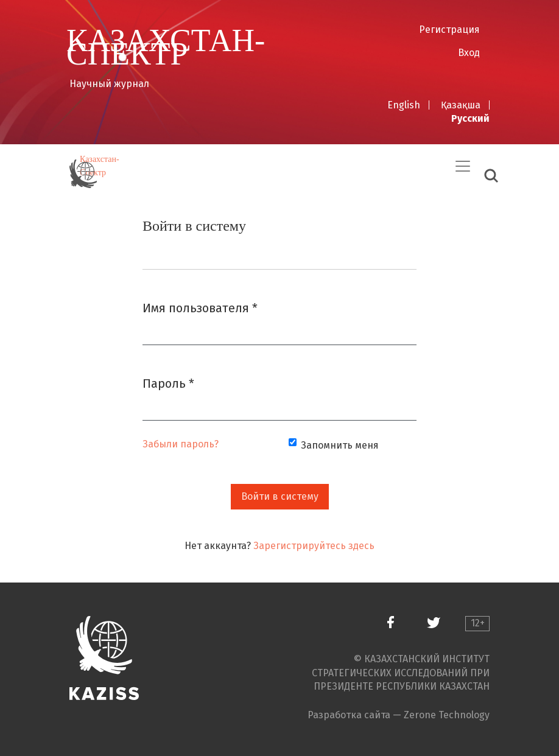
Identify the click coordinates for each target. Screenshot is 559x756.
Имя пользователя (200, 307)
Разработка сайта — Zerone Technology (399, 715)
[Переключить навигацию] (463, 166)
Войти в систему (280, 496)
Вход (469, 53)
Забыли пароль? (181, 444)
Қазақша (461, 105)
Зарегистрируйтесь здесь (314, 546)
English (404, 105)
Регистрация (449, 30)
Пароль (168, 383)
